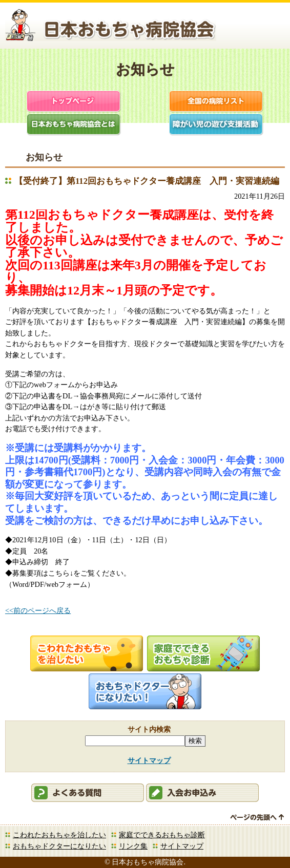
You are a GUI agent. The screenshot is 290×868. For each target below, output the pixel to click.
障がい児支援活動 (216, 125)
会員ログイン (239, 27)
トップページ (74, 102)
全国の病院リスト (216, 102)
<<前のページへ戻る (38, 610)
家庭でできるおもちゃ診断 (162, 835)
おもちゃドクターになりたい (59, 846)
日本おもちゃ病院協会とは (74, 125)
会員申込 (202, 793)
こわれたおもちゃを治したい (59, 835)
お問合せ (270, 27)
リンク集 (133, 846)
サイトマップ (149, 760)
